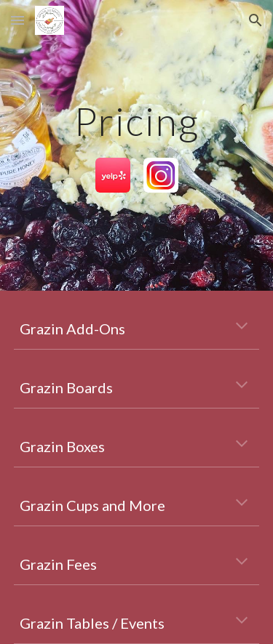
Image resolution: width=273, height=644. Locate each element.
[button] (17, 20)
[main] (137, 121)
